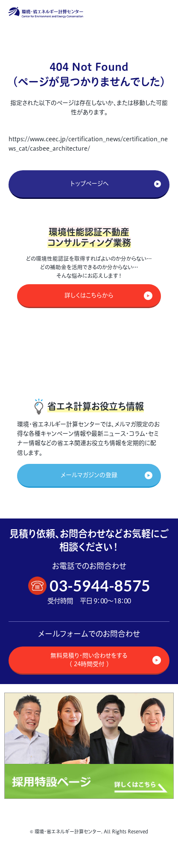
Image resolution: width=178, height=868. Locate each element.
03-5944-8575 (100, 586)
